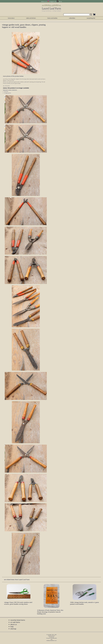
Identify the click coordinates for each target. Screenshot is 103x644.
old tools (6, 92)
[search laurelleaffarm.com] (91, 15)
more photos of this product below (13, 76)
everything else (91, 18)
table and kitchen (31, 18)
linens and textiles (52, 18)
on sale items (15, 622)
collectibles (72, 18)
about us (14, 624)
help (12, 627)
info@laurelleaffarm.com (51, 641)
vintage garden (8, 93)
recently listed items (18, 620)
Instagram (52, 2)
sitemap (13, 629)
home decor (11, 18)
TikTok (60, 2)
